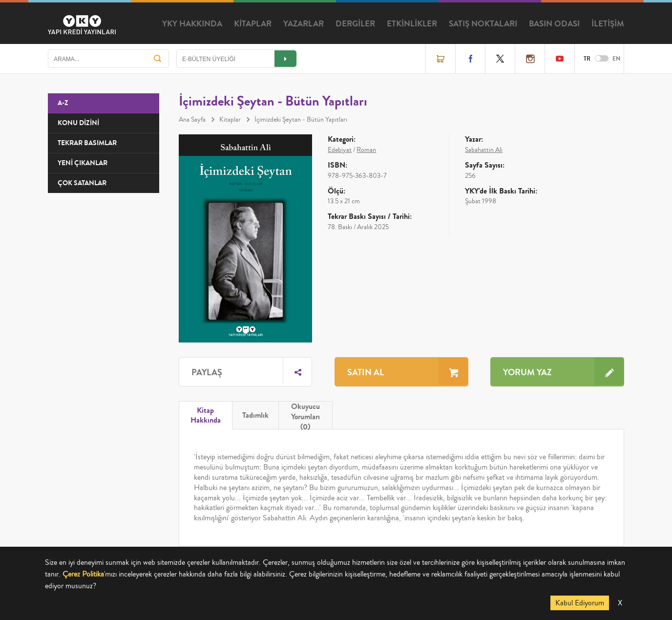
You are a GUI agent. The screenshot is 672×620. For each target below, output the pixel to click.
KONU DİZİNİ (78, 123)
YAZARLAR (304, 24)
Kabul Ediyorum (580, 603)
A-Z (63, 103)
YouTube (560, 59)
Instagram (530, 59)
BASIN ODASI (554, 24)
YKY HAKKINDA (192, 24)
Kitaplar (230, 120)
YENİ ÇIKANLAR (83, 163)
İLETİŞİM (608, 24)
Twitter (500, 59)
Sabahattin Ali (484, 150)
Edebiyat (340, 150)
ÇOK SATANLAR (82, 183)
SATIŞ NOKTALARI (483, 24)
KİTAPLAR (253, 24)
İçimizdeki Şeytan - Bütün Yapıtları (301, 120)
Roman (366, 150)
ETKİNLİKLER (412, 24)
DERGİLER (355, 24)
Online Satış (441, 59)
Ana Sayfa (192, 120)
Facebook (470, 59)
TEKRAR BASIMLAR (87, 143)
